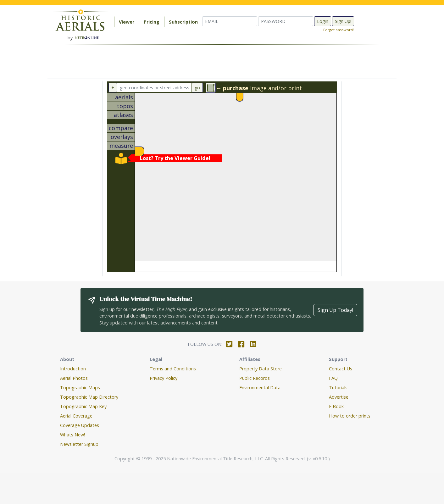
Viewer (127, 22)
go (197, 88)
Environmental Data (260, 388)
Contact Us (341, 369)
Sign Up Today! (335, 310)
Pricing (152, 22)
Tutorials (338, 388)
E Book (336, 406)
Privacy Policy (164, 378)
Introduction (73, 369)
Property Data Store (261, 369)
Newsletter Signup (79, 444)
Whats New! (72, 435)
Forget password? (339, 30)
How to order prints (350, 416)
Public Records (255, 378)
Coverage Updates (80, 425)
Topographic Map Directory (89, 397)
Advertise (339, 397)
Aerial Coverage (76, 416)
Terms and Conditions (173, 369)
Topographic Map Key (83, 406)
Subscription (183, 22)
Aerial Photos (74, 378)
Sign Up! (343, 21)
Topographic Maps (80, 388)
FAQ (333, 378)
